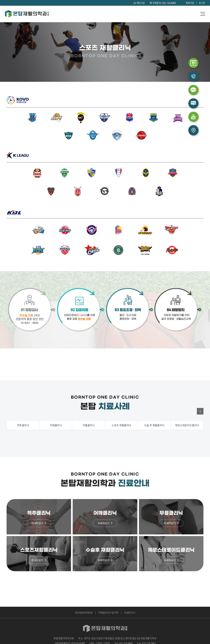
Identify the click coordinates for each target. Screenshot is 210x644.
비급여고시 (130, 613)
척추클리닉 (23, 425)
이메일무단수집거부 (108, 613)
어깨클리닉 (56, 425)
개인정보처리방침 (84, 613)
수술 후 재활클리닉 (154, 425)
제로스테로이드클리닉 (187, 425)
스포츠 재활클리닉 (121, 425)
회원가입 (190, 3)
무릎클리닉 (89, 425)
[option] (105, 440)
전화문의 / (164, 3)
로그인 (202, 3)
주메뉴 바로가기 (0, 0)
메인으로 (141, 3)
